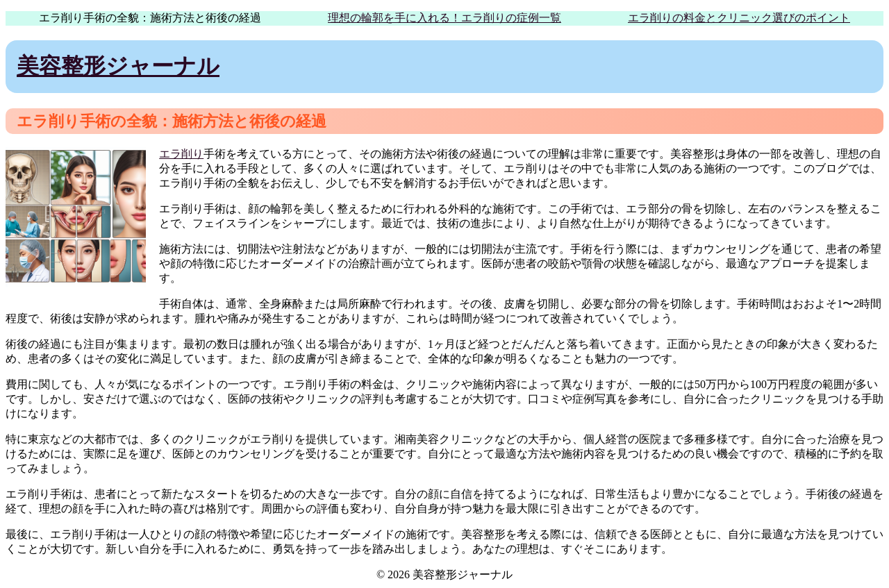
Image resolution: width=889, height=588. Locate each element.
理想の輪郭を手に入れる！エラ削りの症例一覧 (444, 18)
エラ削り (181, 154)
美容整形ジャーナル (118, 66)
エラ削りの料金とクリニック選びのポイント (739, 18)
